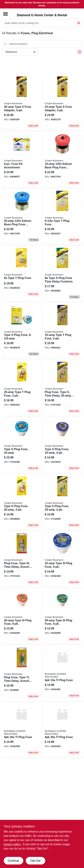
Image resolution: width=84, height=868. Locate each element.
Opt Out (35, 861)
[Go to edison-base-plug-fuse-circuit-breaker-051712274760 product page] (22, 217)
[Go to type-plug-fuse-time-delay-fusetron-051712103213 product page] (62, 274)
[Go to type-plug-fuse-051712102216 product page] (62, 331)
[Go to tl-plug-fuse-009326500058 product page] (22, 730)
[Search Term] (42, 23)
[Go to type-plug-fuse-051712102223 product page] (22, 388)
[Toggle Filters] (79, 52)
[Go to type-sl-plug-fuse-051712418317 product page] (22, 616)
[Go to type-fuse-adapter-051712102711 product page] (22, 103)
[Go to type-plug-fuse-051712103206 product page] (22, 331)
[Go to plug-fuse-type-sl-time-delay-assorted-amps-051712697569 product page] (22, 559)
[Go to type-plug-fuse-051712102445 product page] (62, 502)
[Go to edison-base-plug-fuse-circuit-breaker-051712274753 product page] (62, 160)
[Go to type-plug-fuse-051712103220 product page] (22, 445)
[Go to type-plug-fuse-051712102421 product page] (22, 502)
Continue (13, 861)
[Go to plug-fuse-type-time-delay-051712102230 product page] (62, 388)
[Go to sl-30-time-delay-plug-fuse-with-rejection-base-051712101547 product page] (62, 616)
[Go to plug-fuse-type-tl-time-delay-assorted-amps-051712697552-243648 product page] (22, 673)
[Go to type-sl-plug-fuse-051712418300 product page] (62, 559)
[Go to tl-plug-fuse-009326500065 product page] (62, 730)
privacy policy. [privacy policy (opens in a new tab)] (13, 844)
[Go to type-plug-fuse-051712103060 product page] (62, 217)
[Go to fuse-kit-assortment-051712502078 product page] (22, 160)
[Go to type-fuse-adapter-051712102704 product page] (62, 103)
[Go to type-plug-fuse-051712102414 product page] (62, 445)
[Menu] (6, 14)
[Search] (79, 23)
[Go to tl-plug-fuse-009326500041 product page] (62, 673)
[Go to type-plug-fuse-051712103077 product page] (22, 274)
